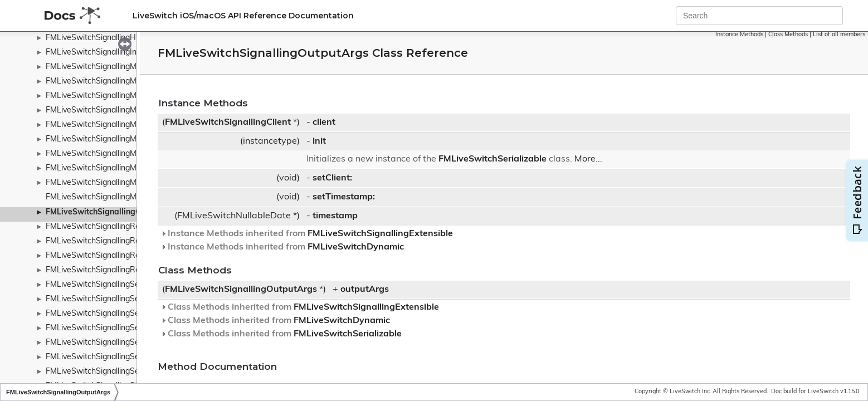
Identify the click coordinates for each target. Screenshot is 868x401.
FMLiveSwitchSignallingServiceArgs (109, 343)
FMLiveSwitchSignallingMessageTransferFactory (132, 168)
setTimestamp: (344, 197)
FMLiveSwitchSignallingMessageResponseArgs (130, 125)
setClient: (332, 178)
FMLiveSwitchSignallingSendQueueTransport (126, 285)
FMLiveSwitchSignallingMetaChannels (114, 197)
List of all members (839, 35)
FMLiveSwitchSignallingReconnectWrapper (123, 227)
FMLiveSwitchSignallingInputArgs (105, 53)
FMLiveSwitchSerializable (492, 159)
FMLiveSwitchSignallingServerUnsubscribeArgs (130, 328)
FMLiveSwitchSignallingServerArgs (108, 299)
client (324, 123)
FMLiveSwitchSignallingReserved (105, 270)
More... (588, 159)
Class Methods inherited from (300, 307)
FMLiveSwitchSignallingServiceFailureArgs (121, 357)
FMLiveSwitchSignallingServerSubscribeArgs (125, 314)
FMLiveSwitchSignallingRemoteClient (112, 241)
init (319, 141)
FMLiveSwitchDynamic (356, 247)
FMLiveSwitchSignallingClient (228, 123)
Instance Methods (739, 35)
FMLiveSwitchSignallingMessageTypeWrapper (128, 183)
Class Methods (788, 35)
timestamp (335, 216)
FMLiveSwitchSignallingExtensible (380, 234)
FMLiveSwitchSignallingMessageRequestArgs (127, 96)
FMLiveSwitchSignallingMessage (104, 67)
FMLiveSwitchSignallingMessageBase (113, 82)
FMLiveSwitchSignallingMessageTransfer (119, 154)
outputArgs (365, 290)
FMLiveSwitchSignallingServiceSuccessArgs (124, 372)
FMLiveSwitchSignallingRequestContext (117, 256)
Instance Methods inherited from (307, 234)
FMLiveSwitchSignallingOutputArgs (112, 212)
